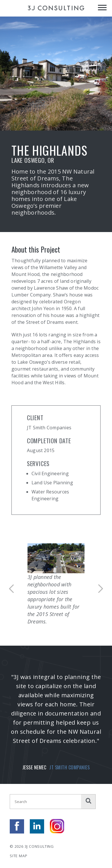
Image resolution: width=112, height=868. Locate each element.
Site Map (18, 856)
